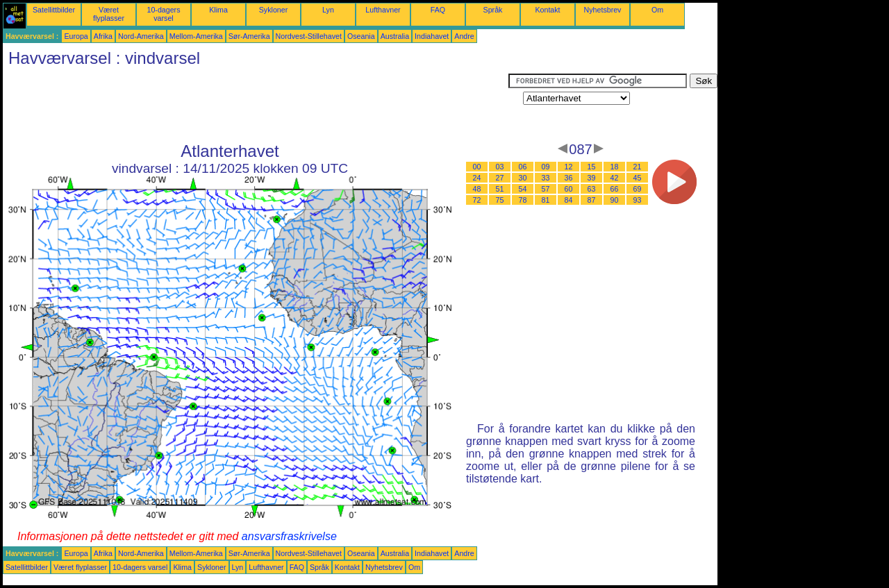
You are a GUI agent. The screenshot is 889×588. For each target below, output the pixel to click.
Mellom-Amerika (196, 36)
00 (477, 167)
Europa (76, 36)
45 (638, 178)
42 (615, 178)
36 (569, 178)
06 (523, 167)
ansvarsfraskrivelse (289, 536)
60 (569, 189)
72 (477, 200)
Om (657, 10)
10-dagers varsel (164, 14)
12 (569, 167)
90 (615, 200)
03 (500, 167)
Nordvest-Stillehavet (309, 36)
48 (477, 189)
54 (523, 189)
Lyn (328, 10)
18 (615, 167)
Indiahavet (432, 36)
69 (638, 189)
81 (546, 200)
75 (500, 200)
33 (546, 178)
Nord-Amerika (141, 36)
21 (638, 167)
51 (500, 189)
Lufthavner (383, 10)
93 (638, 200)
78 (523, 200)
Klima (218, 10)
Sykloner (273, 10)
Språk (493, 10)
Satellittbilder (54, 10)
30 (523, 178)
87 (592, 200)
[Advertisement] (256, 105)
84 (569, 200)
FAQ (438, 10)
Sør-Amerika (249, 36)
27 (500, 178)
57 (546, 189)
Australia (395, 36)
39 (592, 178)
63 (592, 189)
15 (592, 167)
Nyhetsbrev (603, 10)
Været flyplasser (109, 14)
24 (477, 178)
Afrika (103, 36)
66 (615, 189)
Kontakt (547, 10)
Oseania (361, 36)
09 (546, 167)
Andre (464, 36)
